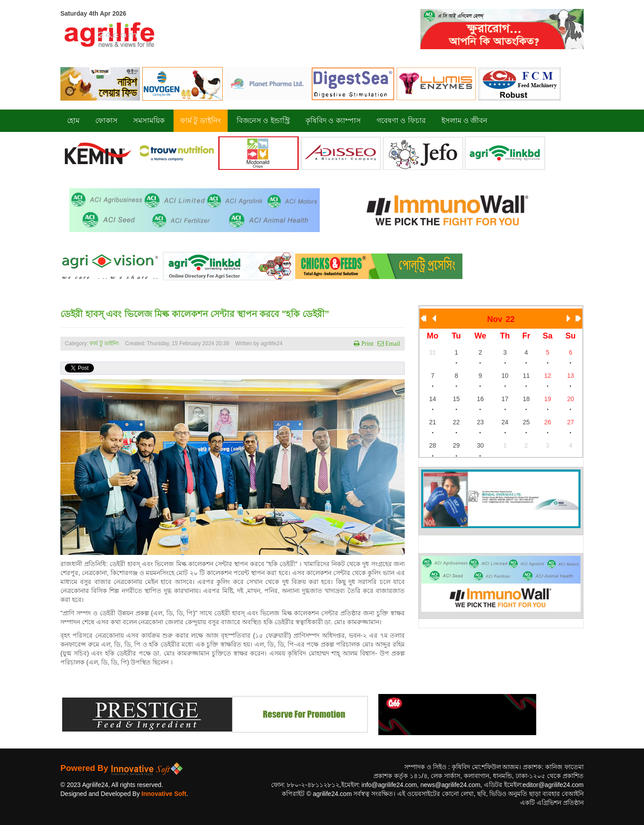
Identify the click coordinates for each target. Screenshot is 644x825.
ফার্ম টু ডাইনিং (105, 343)
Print (366, 343)
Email (392, 343)
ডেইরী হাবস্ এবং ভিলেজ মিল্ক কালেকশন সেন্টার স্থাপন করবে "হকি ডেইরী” (195, 314)
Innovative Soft (164, 794)
